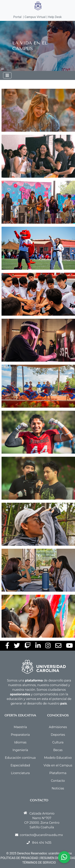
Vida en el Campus (58, 765)
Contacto (58, 781)
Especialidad (20, 765)
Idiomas (20, 742)
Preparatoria (20, 735)
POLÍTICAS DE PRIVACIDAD (19, 858)
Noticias (58, 788)
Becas (58, 750)
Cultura (58, 742)
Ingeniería (20, 750)
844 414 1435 (42, 843)
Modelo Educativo (58, 758)
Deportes (58, 735)
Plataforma (58, 773)
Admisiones (58, 727)
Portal (17, 17)
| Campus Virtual (34, 17)
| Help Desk (54, 17)
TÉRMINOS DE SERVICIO (39, 863)
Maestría (20, 727)
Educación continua (20, 758)
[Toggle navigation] (7, 75)
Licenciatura (20, 773)
